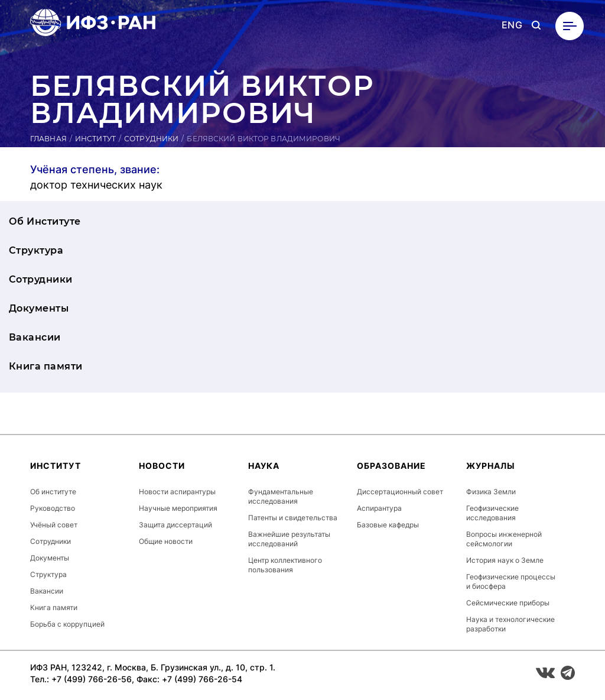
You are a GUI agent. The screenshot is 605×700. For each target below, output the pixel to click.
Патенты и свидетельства (293, 518)
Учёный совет (54, 525)
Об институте (53, 492)
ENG (512, 25)
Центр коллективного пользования (285, 565)
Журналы (491, 466)
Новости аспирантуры (177, 492)
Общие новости (166, 541)
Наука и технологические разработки (510, 624)
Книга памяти (46, 366)
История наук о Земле (505, 560)
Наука (264, 466)
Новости (162, 466)
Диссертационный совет (400, 492)
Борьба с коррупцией (67, 624)
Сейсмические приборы (508, 603)
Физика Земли (491, 492)
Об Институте (45, 221)
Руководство (53, 508)
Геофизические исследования (492, 513)
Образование (391, 466)
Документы (39, 308)
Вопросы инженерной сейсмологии (504, 539)
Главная (48, 139)
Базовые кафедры (388, 525)
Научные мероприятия (178, 508)
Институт (95, 139)
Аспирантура (379, 508)
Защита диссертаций (175, 525)
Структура (36, 250)
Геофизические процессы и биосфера (511, 581)
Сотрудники (151, 139)
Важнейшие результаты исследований (289, 539)
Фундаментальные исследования (281, 496)
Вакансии (35, 337)
